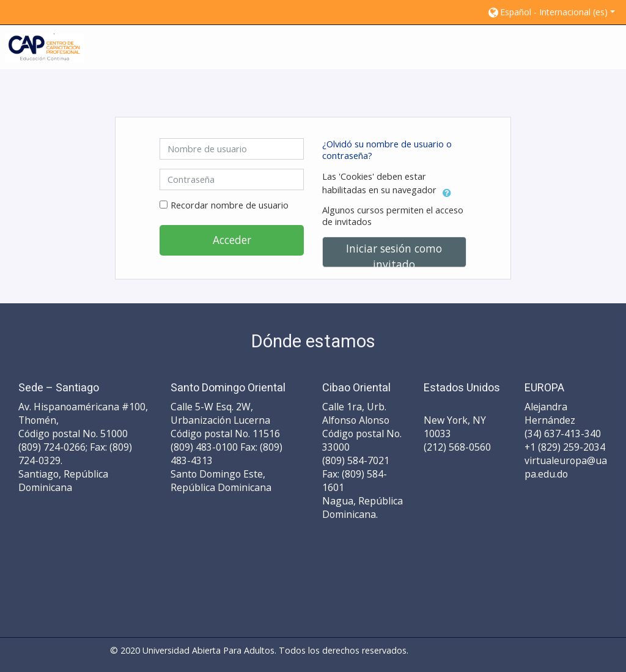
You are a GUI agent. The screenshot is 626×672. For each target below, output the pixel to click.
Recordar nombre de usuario (230, 205)
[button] (551, 12)
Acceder (232, 240)
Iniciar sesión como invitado (394, 254)
